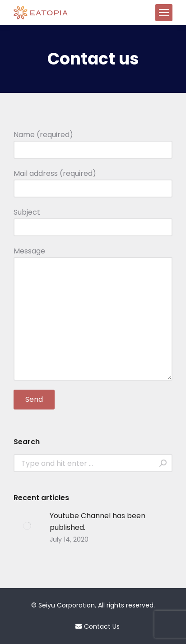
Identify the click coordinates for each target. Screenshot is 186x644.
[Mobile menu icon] (164, 13)
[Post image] (27, 526)
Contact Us (93, 626)
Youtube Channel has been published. (98, 522)
